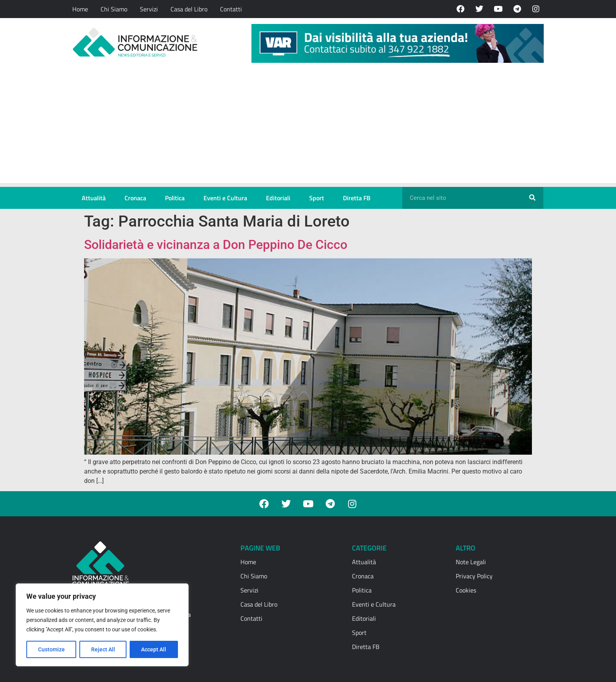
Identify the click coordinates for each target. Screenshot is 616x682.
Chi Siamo (114, 9)
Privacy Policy (474, 576)
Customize (51, 649)
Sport (317, 198)
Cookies (466, 590)
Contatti (231, 9)
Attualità (94, 198)
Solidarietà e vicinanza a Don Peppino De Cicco (216, 245)
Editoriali (278, 198)
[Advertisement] (308, 128)
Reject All (103, 649)
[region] (102, 625)
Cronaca (135, 198)
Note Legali (471, 562)
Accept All (154, 649)
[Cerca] (532, 198)
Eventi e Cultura (225, 198)
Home (80, 9)
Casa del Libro (189, 9)
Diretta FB (357, 198)
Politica (175, 198)
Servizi (149, 9)
